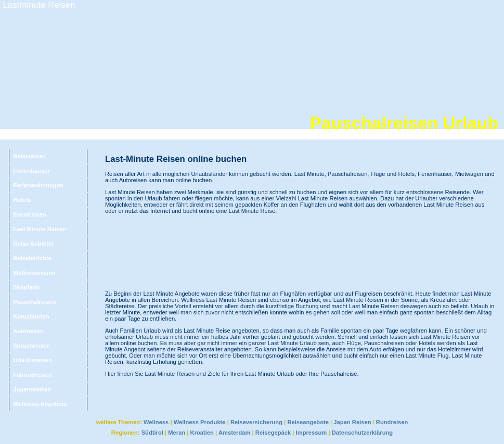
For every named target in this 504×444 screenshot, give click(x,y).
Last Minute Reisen (40, 229)
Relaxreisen (29, 156)
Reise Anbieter (33, 244)
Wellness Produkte (200, 422)
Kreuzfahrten (31, 316)
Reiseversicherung (256, 422)
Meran (177, 433)
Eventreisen (29, 214)
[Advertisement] (150, 252)
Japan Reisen (352, 422)
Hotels (22, 200)
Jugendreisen (32, 389)
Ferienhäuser (31, 171)
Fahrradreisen (33, 375)
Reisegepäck (273, 433)
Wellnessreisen (34, 273)
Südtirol (152, 433)
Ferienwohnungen (38, 185)
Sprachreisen (31, 346)
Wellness (156, 422)
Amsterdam (235, 433)
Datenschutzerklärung (363, 433)
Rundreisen (392, 422)
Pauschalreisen (34, 302)
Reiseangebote (308, 422)
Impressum (312, 433)
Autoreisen (28, 331)
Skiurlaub (26, 287)
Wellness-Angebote (40, 404)
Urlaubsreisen (33, 360)
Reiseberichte (32, 258)
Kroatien (202, 433)
